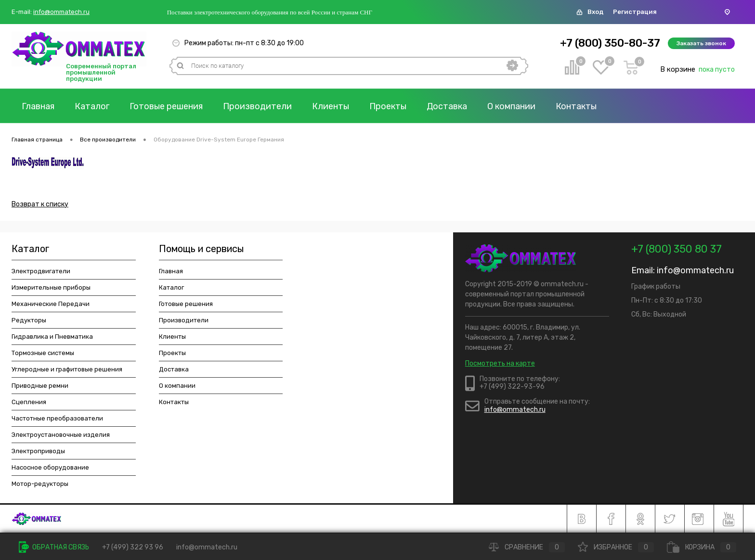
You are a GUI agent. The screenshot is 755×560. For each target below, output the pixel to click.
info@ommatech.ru (61, 12)
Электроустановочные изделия (61, 435)
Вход (595, 12)
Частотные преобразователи (57, 418)
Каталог (92, 106)
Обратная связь (54, 547)
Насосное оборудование (50, 467)
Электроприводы (38, 451)
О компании (511, 106)
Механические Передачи (51, 304)
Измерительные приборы (51, 287)
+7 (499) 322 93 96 (133, 547)
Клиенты (331, 106)
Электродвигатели (41, 271)
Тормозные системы (43, 353)
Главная (38, 106)
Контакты (576, 106)
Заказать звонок (701, 43)
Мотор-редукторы (40, 484)
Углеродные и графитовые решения (67, 369)
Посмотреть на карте (500, 363)
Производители (257, 106)
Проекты (388, 106)
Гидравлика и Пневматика (52, 337)
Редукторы (29, 320)
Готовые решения (166, 106)
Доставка (447, 106)
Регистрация (635, 12)
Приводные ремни (40, 386)
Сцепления (29, 402)
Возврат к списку (40, 204)
